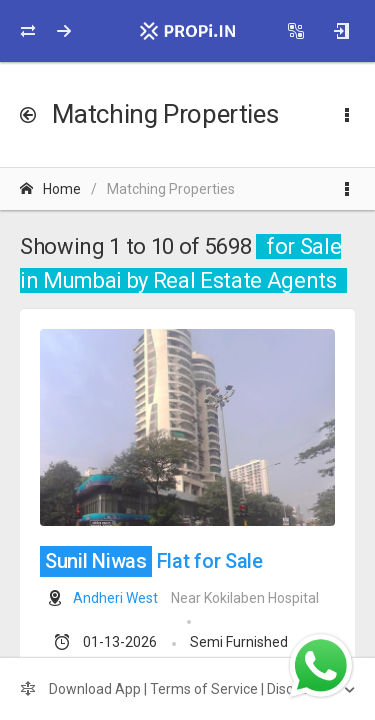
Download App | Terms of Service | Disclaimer (178, 689)
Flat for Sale (151, 561)
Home (50, 189)
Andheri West (115, 598)
